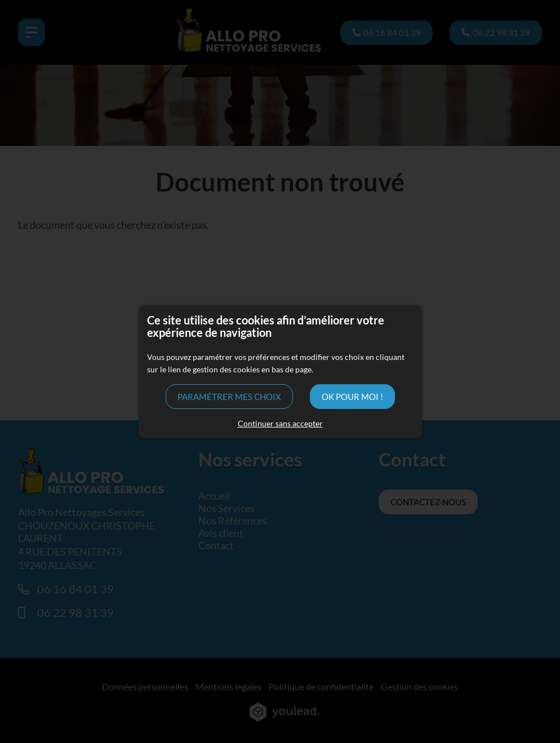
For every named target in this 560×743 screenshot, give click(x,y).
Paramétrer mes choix (229, 397)
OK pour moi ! (352, 397)
